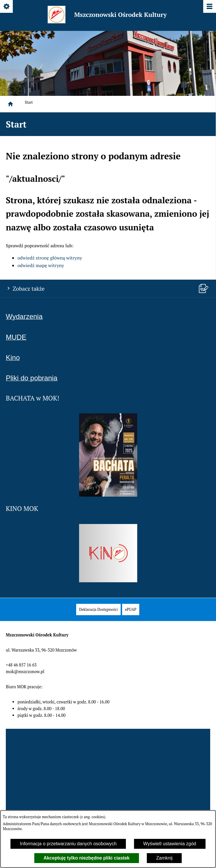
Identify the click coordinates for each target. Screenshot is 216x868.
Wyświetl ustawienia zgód (170, 844)
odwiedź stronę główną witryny (50, 258)
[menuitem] (98, 609)
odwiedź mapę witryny (41, 265)
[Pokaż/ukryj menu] (209, 7)
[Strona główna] (10, 104)
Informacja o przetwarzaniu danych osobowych (68, 844)
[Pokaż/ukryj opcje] (7, 7)
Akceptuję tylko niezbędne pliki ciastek (87, 858)
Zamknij (164, 858)
